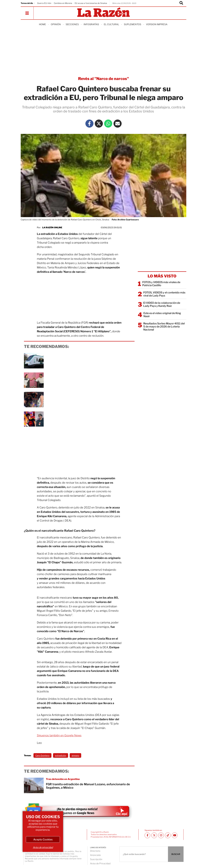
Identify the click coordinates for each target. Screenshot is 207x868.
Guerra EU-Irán (44, 3)
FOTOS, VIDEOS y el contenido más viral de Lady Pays (164, 294)
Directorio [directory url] (95, 851)
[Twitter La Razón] (99, 124)
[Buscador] (181, 3)
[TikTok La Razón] (168, 835)
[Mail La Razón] (118, 124)
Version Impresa (157, 24)
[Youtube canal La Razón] (175, 835)
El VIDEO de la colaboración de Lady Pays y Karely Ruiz (162, 304)
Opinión (56, 24)
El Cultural (111, 24)
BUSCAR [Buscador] (176, 854)
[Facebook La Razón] (89, 124)
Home (42, 24)
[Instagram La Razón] (161, 835)
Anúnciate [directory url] (95, 855)
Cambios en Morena (63, 3)
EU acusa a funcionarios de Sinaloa (91, 3)
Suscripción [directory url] (96, 859)
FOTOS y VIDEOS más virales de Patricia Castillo (161, 284)
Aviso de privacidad (43, 847)
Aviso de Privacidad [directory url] (100, 863)
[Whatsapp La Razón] (108, 124)
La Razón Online (52, 227)
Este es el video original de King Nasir (162, 315)
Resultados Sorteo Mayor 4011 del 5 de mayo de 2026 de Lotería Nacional (164, 327)
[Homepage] (103, 13)
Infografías (91, 24)
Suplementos (133, 24)
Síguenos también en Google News (59, 735)
